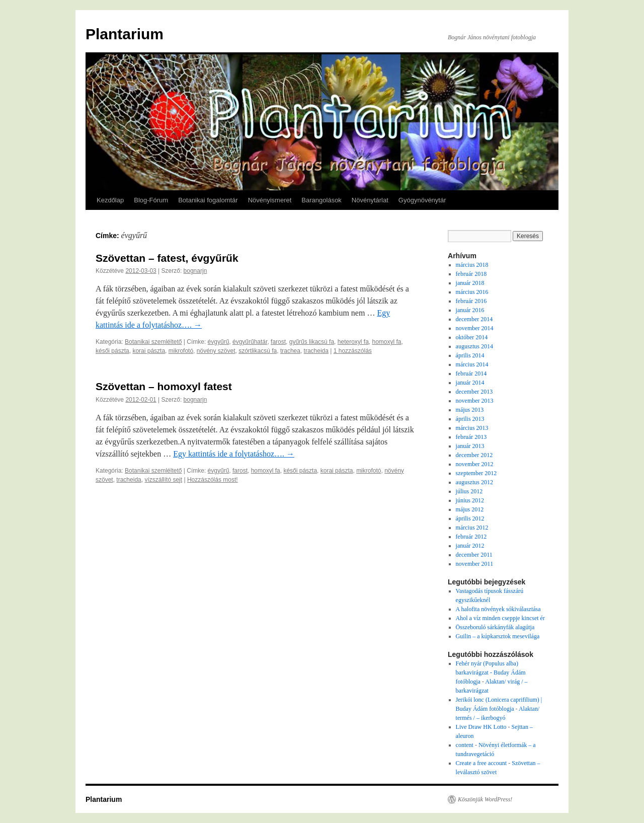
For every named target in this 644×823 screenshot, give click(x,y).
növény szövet (216, 351)
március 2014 (472, 364)
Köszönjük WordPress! (485, 799)
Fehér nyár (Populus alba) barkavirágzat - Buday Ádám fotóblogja (491, 672)
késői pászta (112, 351)
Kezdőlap (110, 200)
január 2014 (470, 383)
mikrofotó (181, 351)
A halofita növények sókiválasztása (498, 609)
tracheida (316, 351)
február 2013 (471, 437)
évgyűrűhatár (250, 342)
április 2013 (470, 419)
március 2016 (472, 292)
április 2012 (470, 518)
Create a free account (481, 763)
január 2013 (470, 446)
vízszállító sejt (163, 480)
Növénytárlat (370, 200)
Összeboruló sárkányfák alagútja (495, 627)
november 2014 (475, 328)
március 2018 (472, 265)
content (465, 745)
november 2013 (475, 401)
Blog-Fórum (151, 200)
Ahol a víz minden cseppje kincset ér (500, 618)
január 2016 (470, 310)
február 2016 (471, 301)
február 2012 (471, 537)
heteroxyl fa (353, 342)
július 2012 (469, 491)
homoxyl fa (387, 342)
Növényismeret (270, 200)
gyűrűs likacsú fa (312, 342)
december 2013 (474, 392)
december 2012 (474, 455)
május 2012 (470, 509)
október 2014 (472, 337)
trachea (290, 351)
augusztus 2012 (474, 482)
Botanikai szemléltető (153, 342)
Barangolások (321, 200)
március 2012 (472, 528)
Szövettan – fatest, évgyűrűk (167, 258)
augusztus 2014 (474, 346)
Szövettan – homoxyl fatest (164, 386)
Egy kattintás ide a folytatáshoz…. (234, 454)
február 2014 (471, 373)
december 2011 (474, 555)
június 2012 (470, 500)
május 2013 (470, 410)
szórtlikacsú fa (258, 351)
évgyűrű (219, 342)
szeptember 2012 (476, 473)
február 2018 (471, 274)
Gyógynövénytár (422, 200)
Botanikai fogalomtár (208, 200)
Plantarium (125, 34)
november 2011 (475, 564)
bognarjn (195, 271)
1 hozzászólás (353, 351)
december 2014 (474, 319)
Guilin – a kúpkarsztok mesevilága (498, 636)
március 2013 (472, 428)
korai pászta (149, 351)
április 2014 (470, 355)
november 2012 (475, 464)
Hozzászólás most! (213, 480)
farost (278, 342)
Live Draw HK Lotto (481, 727)
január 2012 (470, 546)
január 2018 (470, 283)
